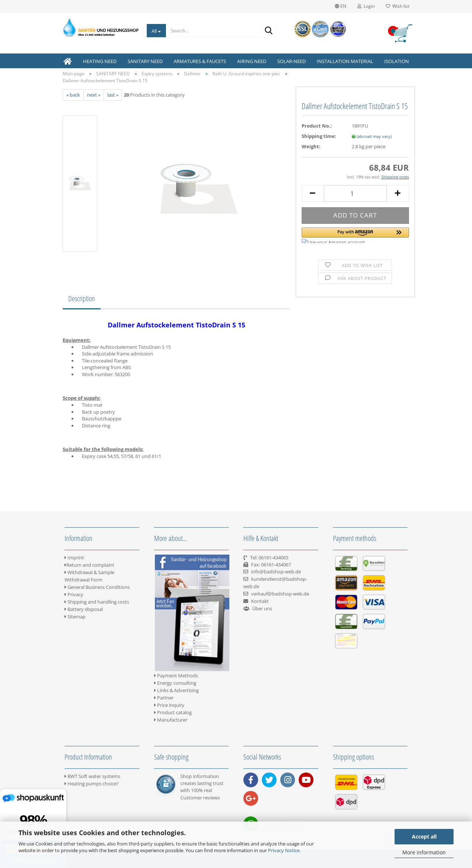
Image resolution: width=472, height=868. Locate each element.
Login (366, 6)
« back (73, 95)
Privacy (74, 594)
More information (424, 852)
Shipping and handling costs (97, 602)
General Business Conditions (97, 587)
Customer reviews (200, 798)
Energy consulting (175, 683)
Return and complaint (89, 565)
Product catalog (173, 712)
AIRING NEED (252, 61)
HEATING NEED (100, 61)
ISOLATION (397, 61)
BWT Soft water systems (92, 776)
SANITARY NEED (145, 61)
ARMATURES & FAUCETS (200, 61)
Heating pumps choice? (92, 784)
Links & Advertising (176, 690)
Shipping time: (319, 136)
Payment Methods (176, 676)
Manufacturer (171, 720)
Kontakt (260, 601)
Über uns (262, 608)
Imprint (74, 558)
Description (82, 298)
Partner (164, 698)
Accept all (424, 836)
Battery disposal (84, 609)
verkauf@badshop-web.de (280, 594)
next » (94, 95)
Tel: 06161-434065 (269, 558)
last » (113, 95)
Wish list (398, 6)
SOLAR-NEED (291, 61)
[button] (355, 235)
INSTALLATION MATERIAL (345, 61)
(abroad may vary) (374, 136)
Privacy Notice (284, 850)
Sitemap (75, 617)
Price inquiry (169, 705)
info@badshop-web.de (276, 572)
